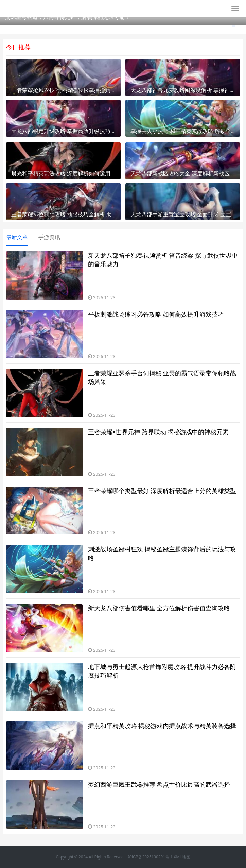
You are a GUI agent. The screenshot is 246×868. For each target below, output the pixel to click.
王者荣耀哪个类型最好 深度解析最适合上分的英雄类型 (162, 491)
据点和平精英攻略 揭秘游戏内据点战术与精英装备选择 (162, 726)
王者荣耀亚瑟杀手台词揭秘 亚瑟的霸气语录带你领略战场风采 (162, 377)
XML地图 (182, 857)
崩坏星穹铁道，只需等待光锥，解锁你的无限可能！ (68, 17)
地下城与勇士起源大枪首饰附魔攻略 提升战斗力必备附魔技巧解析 (162, 671)
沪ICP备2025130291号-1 (150, 857)
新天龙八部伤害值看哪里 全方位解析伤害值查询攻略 (159, 608)
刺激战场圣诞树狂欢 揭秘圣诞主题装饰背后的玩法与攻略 (162, 554)
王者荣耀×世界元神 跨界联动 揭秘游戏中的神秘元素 (159, 432)
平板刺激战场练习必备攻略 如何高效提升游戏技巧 (156, 314)
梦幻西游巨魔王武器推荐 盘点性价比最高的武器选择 (159, 785)
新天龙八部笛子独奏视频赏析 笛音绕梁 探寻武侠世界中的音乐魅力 (163, 260)
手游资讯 (49, 237)
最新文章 (17, 237)
